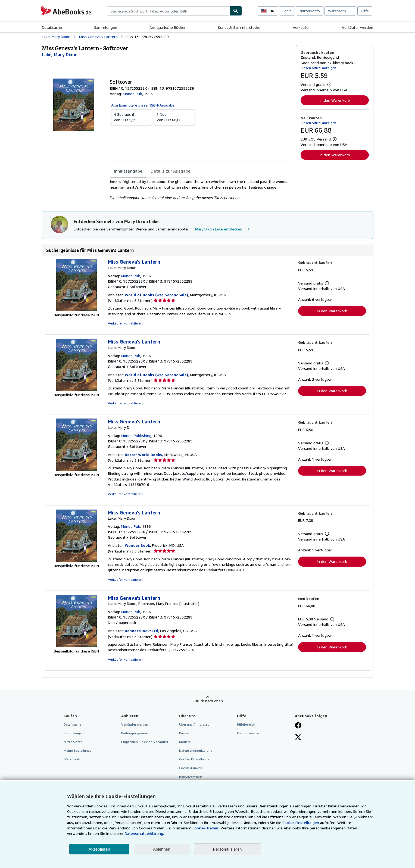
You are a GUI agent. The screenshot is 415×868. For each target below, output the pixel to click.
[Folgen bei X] (298, 738)
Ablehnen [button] (162, 849)
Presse (184, 733)
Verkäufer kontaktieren (125, 323)
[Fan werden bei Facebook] (298, 726)
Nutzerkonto (310, 11)
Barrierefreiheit (191, 777)
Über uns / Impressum (196, 724)
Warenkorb (72, 759)
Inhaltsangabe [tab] (128, 171)
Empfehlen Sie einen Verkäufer (145, 742)
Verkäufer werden (358, 27)
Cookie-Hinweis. (206, 828)
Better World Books (143, 455)
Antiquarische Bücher (168, 27)
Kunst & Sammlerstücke (239, 27)
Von (132, 117)
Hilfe (365, 11)
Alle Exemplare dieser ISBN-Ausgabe (143, 105)
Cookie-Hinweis (191, 768)
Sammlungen (106, 27)
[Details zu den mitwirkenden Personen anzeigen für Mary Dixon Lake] (60, 55)
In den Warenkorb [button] (335, 100)
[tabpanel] (201, 190)
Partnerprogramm (135, 733)
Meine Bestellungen (79, 750)
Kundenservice (248, 733)
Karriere (185, 742)
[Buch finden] (236, 11)
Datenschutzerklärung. (144, 833)
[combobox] (168, 11)
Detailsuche (52, 27)
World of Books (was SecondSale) (156, 295)
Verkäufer (301, 27)
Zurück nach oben (208, 701)
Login (287, 11)
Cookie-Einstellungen (301, 822)
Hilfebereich (246, 724)
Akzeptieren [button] (99, 849)
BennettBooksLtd (141, 631)
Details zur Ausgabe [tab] (171, 171)
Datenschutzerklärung (196, 750)
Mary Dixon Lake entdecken (223, 229)
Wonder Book (137, 545)
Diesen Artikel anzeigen (318, 68)
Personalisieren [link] (227, 849)
